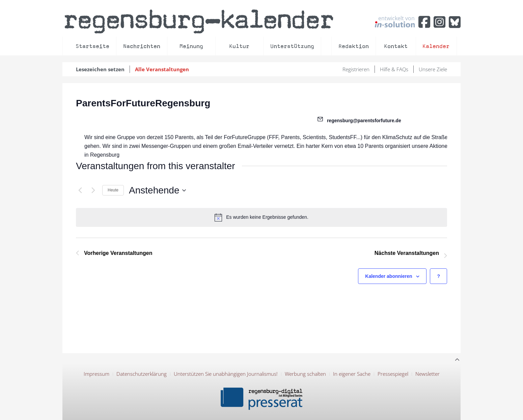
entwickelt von (395, 21)
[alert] (261, 217)
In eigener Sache (352, 374)
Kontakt (396, 46)
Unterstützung (292, 46)
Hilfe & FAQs (394, 69)
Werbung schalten (305, 374)
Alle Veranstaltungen (162, 69)
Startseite (92, 46)
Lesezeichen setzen (100, 69)
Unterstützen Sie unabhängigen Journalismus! (226, 374)
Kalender (436, 46)
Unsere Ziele (433, 69)
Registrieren (356, 69)
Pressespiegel (393, 374)
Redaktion (354, 46)
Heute (113, 190)
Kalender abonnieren (389, 276)
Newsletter (428, 374)
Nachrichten (142, 46)
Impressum (97, 374)
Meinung (191, 46)
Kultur (239, 46)
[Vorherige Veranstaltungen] (80, 190)
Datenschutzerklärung (142, 374)
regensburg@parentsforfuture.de (364, 121)
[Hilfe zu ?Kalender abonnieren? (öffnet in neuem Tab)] (438, 276)
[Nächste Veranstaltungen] (93, 190)
